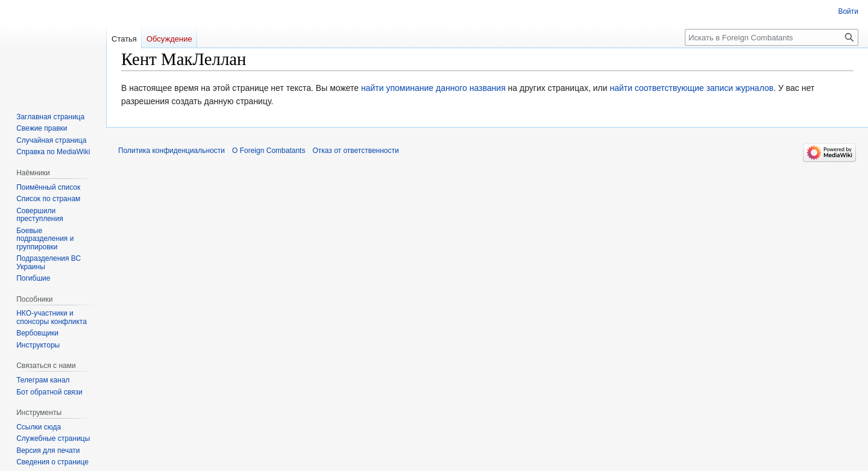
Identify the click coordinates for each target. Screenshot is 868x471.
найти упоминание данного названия (433, 88)
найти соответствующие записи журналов (691, 88)
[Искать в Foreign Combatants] (772, 37)
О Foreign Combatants (269, 151)
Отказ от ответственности (355, 151)
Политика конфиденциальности (171, 151)
